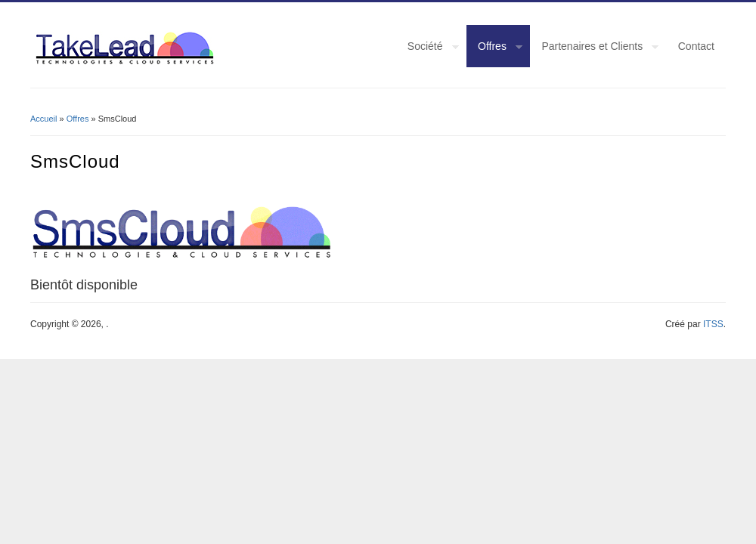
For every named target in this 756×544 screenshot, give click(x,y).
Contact (696, 46)
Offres (494, 48)
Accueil (43, 119)
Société (428, 48)
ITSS (713, 324)
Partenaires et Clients (594, 48)
